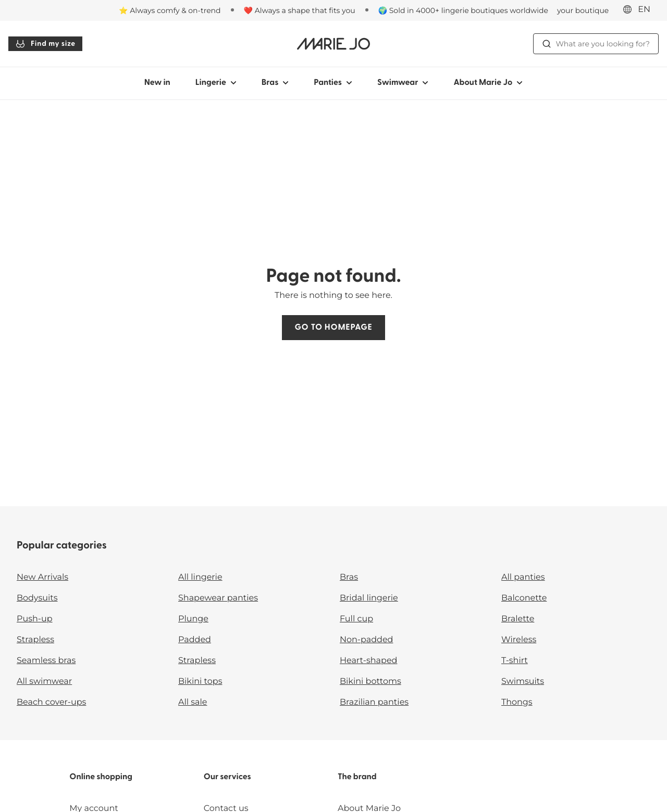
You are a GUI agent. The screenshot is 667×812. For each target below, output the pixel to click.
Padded (195, 640)
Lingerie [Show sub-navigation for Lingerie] (216, 83)
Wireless (519, 640)
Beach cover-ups (51, 702)
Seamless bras (46, 661)
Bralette (518, 619)
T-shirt (515, 661)
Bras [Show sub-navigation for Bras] (275, 83)
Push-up (35, 619)
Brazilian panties (374, 702)
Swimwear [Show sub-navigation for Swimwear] (403, 83)
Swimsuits (523, 682)
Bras (349, 577)
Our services (227, 777)
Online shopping (101, 777)
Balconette (524, 598)
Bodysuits (37, 598)
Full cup (356, 619)
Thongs (517, 702)
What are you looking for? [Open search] (596, 44)
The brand (357, 777)
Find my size (45, 44)
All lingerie (200, 577)
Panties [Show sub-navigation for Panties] (333, 83)
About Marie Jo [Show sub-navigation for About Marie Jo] (488, 83)
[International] (640, 10)
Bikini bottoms (370, 682)
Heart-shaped (368, 661)
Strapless (35, 640)
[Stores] (569, 10)
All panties (523, 577)
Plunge (193, 619)
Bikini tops (200, 682)
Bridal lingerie (369, 598)
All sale (193, 702)
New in (157, 83)
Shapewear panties (218, 598)
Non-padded (366, 640)
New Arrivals (42, 577)
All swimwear (44, 682)
